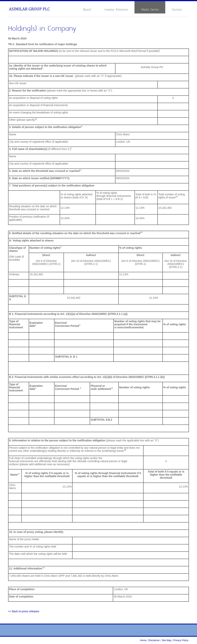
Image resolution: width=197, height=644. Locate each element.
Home (143, 640)
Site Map (167, 640)
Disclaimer (154, 640)
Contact (177, 10)
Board (87, 10)
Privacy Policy (181, 640)
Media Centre (150, 10)
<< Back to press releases (24, 611)
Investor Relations (116, 10)
